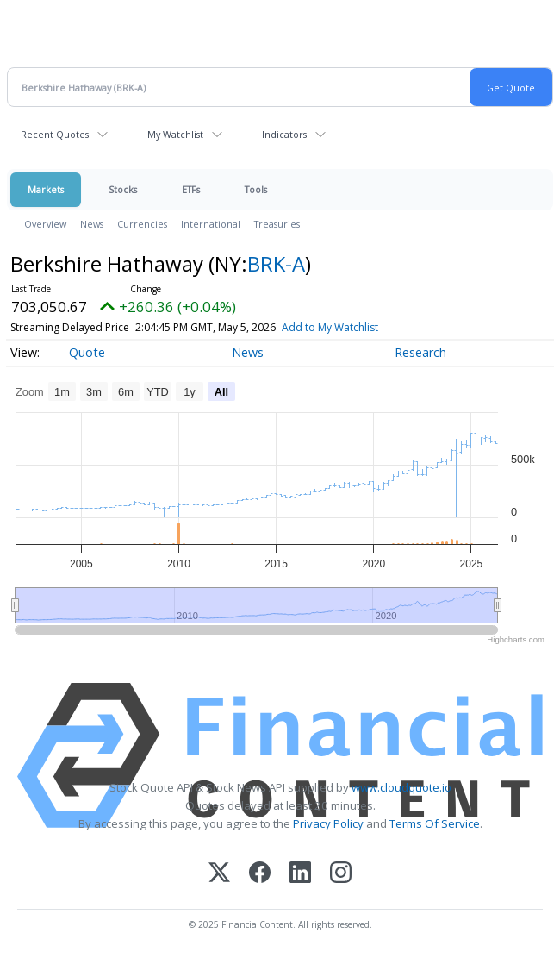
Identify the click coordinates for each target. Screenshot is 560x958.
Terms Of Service (435, 823)
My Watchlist (175, 134)
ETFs (191, 189)
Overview (45, 224)
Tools (256, 189)
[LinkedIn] (300, 874)
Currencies (142, 224)
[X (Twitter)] (219, 874)
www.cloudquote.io (401, 787)
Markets (46, 189)
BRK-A (276, 263)
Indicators (284, 134)
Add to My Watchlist (330, 327)
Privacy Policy (328, 823)
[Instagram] (341, 874)
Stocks (123, 189)
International (211, 224)
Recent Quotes (55, 134)
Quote (87, 352)
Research (420, 352)
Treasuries (277, 224)
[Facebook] (260, 874)
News (92, 224)
